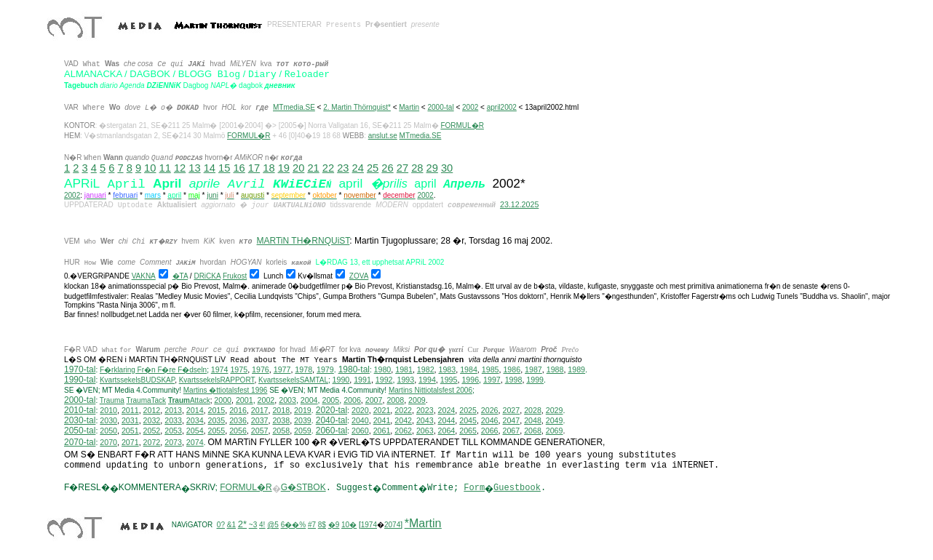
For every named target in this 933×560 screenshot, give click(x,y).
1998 (514, 380)
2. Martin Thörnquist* (357, 107)
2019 (303, 410)
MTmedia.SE (294, 107)
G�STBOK (303, 487)
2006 (352, 400)
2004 (309, 400)
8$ (322, 525)
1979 (325, 369)
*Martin (423, 523)
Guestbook (517, 488)
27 (402, 168)
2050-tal (80, 431)
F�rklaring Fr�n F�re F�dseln (153, 370)
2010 (108, 410)
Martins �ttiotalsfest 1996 (226, 390)
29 (432, 168)
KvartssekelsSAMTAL (293, 380)
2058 (281, 431)
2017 (260, 410)
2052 (152, 431)
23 (343, 168)
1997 (492, 380)
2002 (470, 107)
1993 (405, 380)
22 (328, 168)
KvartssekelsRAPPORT (217, 380)
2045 (468, 420)
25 (373, 168)
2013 (173, 410)
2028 (533, 410)
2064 (447, 431)
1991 (362, 380)
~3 (253, 525)
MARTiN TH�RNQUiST (303, 241)
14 (210, 168)
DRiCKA (207, 276)
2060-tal (331, 431)
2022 (403, 410)
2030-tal (80, 420)
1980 (383, 369)
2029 (555, 410)
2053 (173, 431)
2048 (533, 420)
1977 (282, 369)
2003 (287, 400)
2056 (238, 431)
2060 (360, 431)
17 (254, 168)
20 (298, 168)
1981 (404, 369)
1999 (535, 380)
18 (269, 168)
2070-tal (80, 442)
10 (150, 168)
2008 (395, 400)
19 (284, 168)
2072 (152, 442)
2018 (281, 410)
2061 (382, 431)
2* (242, 524)
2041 (382, 420)
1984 (469, 369)
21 (313, 168)
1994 (427, 380)
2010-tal (80, 410)
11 (165, 168)
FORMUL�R (462, 125)
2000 (223, 400)
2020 (360, 410)
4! (262, 525)
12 (180, 168)
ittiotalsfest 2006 (430, 390)
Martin (409, 107)
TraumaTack (146, 400)
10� (349, 525)
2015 (217, 410)
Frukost (235, 276)
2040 (360, 420)
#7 (312, 525)
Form (474, 488)
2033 (173, 420)
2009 (417, 400)
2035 (217, 420)
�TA (180, 276)
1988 (555, 369)
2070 (108, 442)
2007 (374, 400)
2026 (490, 410)
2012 (152, 410)
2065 (468, 431)
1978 (303, 369)
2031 (130, 420)
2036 (238, 420)
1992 (384, 380)
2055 (217, 431)
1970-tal (80, 369)
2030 (108, 420)
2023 (425, 410)
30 (447, 168)
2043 (425, 420)
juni (213, 195)
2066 (490, 431)
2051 (130, 431)
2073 (173, 442)
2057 (260, 431)
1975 (239, 369)
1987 (533, 369)
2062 (403, 431)
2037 (260, 420)
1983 (448, 369)
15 (224, 168)
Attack (189, 400)
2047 (511, 420)
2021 (382, 410)
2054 (195, 431)
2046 (490, 420)
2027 (511, 410)
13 (194, 168)
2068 (533, 431)
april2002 (502, 107)
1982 (426, 369)
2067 (511, 431)
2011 (130, 410)
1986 (512, 369)
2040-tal (331, 420)
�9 (334, 525)
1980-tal (354, 369)
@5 (273, 525)
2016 (238, 410)
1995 (449, 380)
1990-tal (80, 380)
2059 (303, 431)
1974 (220, 369)
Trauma (112, 400)
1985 (491, 369)
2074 (195, 442)
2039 (303, 420)
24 (358, 168)
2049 (555, 420)
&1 (231, 525)
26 (387, 168)
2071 (130, 442)
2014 (195, 410)
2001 (245, 400)
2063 (425, 431)
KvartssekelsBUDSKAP (137, 380)
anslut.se (383, 136)
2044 (447, 420)
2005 (330, 400)
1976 (261, 369)
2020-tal (331, 410)
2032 (152, 420)
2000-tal (440, 107)
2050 (108, 431)
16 (239, 168)
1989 (576, 369)
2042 (403, 420)
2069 (555, 431)
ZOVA (359, 276)
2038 (281, 420)
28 (417, 168)
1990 (341, 380)
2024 (447, 410)
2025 (468, 410)
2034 (195, 420)
